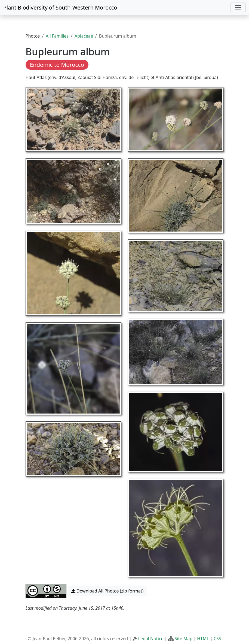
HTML (203, 639)
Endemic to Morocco (57, 65)
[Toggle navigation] (238, 8)
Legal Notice (151, 639)
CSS (217, 639)
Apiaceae (84, 36)
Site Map (184, 639)
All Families (57, 36)
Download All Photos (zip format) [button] (107, 591)
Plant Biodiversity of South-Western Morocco (60, 7)
